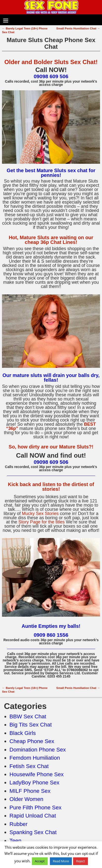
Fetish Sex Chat (29, 766)
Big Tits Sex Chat (31, 725)
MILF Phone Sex (30, 791)
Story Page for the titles (42, 522)
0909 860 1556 (51, 635)
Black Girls (23, 733)
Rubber (18, 824)
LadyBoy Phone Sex (34, 783)
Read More (61, 861)
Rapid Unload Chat (33, 816)
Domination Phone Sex (38, 750)
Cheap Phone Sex (32, 741)
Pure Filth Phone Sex (35, 808)
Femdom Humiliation (35, 758)
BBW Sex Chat (28, 716)
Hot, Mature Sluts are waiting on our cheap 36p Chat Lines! (51, 240)
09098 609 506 (51, 76)
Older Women (26, 799)
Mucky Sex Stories (40, 514)
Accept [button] (40, 861)
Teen (15, 841)
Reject (81, 861)
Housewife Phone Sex (36, 774)
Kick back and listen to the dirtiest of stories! (51, 487)
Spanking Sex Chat (33, 832)
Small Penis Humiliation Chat (78, 28)
